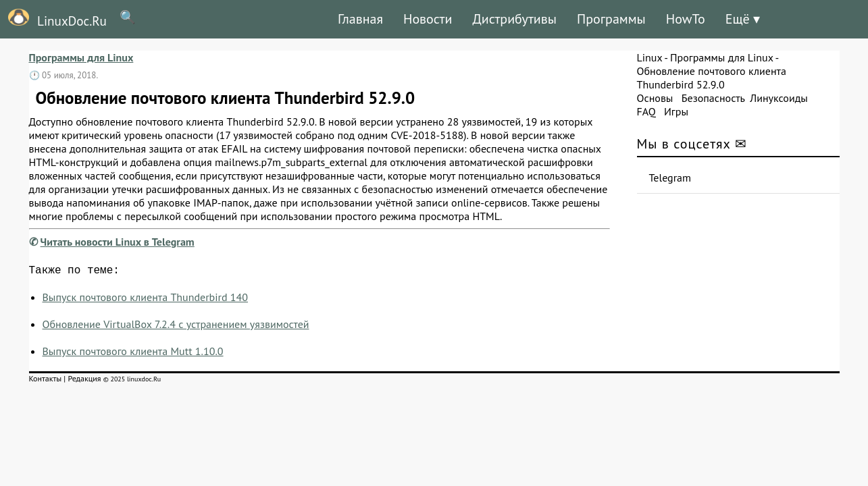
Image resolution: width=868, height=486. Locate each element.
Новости (428, 19)
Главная (360, 19)
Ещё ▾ (743, 19)
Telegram (670, 178)
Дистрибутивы (514, 19)
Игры (676, 111)
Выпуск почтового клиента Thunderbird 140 (146, 300)
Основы (655, 98)
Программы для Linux (81, 57)
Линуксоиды (779, 98)
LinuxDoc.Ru (53, 19)
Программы (611, 19)
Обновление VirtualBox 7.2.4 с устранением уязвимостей (176, 327)
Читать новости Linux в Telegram (118, 242)
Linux (650, 57)
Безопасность (713, 98)
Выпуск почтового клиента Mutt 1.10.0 (133, 354)
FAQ (646, 111)
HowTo (686, 19)
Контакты (46, 381)
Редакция (84, 381)
